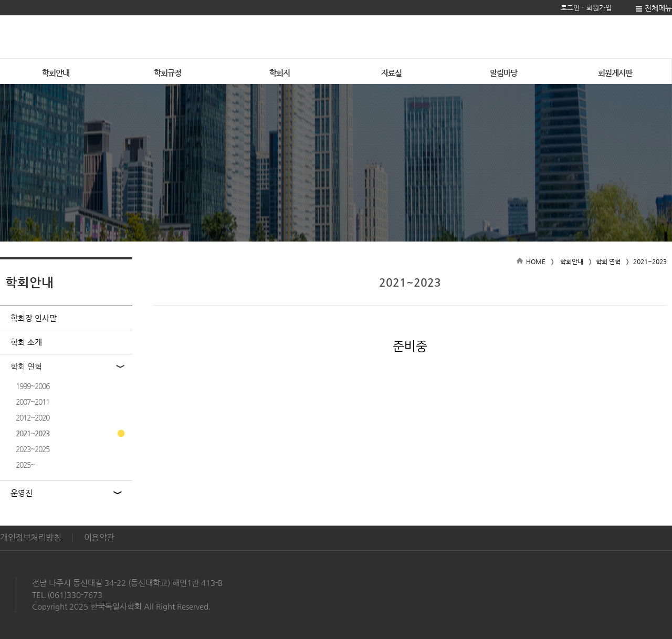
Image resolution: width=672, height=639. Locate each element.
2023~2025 (33, 449)
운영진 (22, 493)
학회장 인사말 (34, 318)
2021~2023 (33, 433)
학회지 (280, 73)
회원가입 (599, 8)
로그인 (570, 8)
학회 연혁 (26, 366)
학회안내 (572, 261)
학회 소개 (26, 342)
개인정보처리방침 (30, 537)
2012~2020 (33, 417)
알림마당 (503, 73)
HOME (536, 261)
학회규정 (167, 73)
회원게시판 (615, 73)
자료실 (391, 73)
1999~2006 (33, 386)
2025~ (25, 465)
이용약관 (99, 537)
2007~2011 (33, 402)
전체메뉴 (658, 8)
